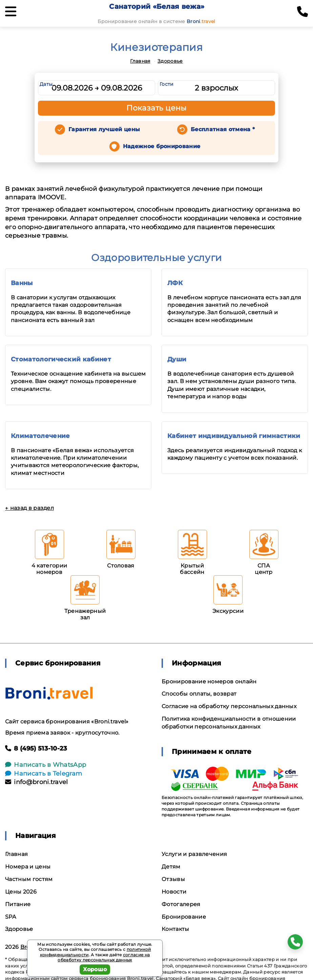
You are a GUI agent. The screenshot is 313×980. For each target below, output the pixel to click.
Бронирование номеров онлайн (209, 682)
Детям (171, 867)
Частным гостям (29, 879)
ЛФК (175, 283)
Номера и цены (28, 867)
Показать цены (156, 108)
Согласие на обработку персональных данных (229, 706)
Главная (140, 61)
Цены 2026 (21, 892)
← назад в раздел (29, 508)
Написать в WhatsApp (46, 765)
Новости (174, 892)
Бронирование (184, 917)
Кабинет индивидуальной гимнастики (234, 436)
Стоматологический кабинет (61, 359)
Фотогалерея (181, 904)
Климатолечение (40, 436)
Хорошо (95, 969)
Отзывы (173, 879)
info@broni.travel (37, 782)
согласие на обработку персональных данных (104, 957)
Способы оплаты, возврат (199, 694)
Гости (167, 84)
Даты (46, 84)
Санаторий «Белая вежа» (157, 6)
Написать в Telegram (44, 774)
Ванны (22, 283)
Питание (18, 904)
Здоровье (170, 61)
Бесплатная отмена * (223, 129)
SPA (11, 917)
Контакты (175, 929)
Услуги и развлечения (194, 854)
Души (177, 359)
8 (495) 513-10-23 (36, 748)
